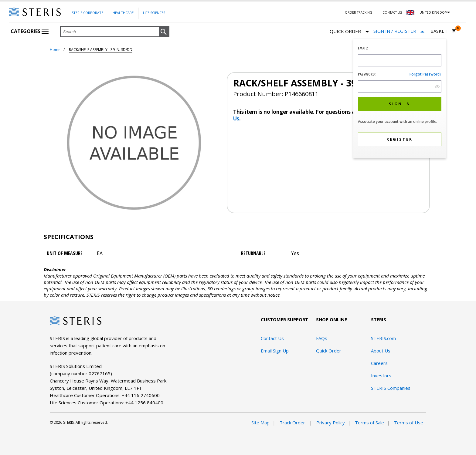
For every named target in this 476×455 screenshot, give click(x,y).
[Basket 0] (443, 31)
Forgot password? (425, 74)
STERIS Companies (391, 388)
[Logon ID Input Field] (400, 60)
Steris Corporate (87, 13)
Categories (30, 31)
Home (55, 50)
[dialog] (400, 99)
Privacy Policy (331, 423)
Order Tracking (359, 12)
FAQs (322, 338)
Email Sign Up (275, 351)
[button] (164, 32)
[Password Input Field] (400, 86)
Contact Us (392, 12)
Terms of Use (409, 423)
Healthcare (123, 13)
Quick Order (349, 32)
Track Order (293, 423)
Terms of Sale (369, 423)
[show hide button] (437, 87)
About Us (381, 351)
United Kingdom (433, 12)
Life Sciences (154, 13)
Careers (379, 363)
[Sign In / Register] (399, 31)
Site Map (260, 423)
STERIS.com (383, 338)
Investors (381, 376)
